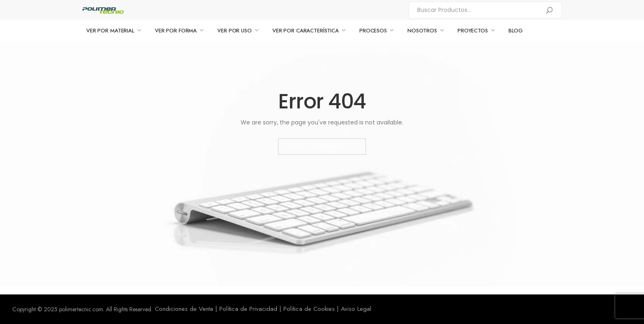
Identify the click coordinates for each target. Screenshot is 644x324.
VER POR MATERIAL (110, 31)
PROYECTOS (473, 31)
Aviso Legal (356, 309)
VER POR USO (235, 31)
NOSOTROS (422, 31)
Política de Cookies (309, 309)
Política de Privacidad (248, 309)
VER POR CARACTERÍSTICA (306, 31)
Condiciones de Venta (184, 309)
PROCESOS (373, 31)
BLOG (516, 31)
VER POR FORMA (176, 31)
